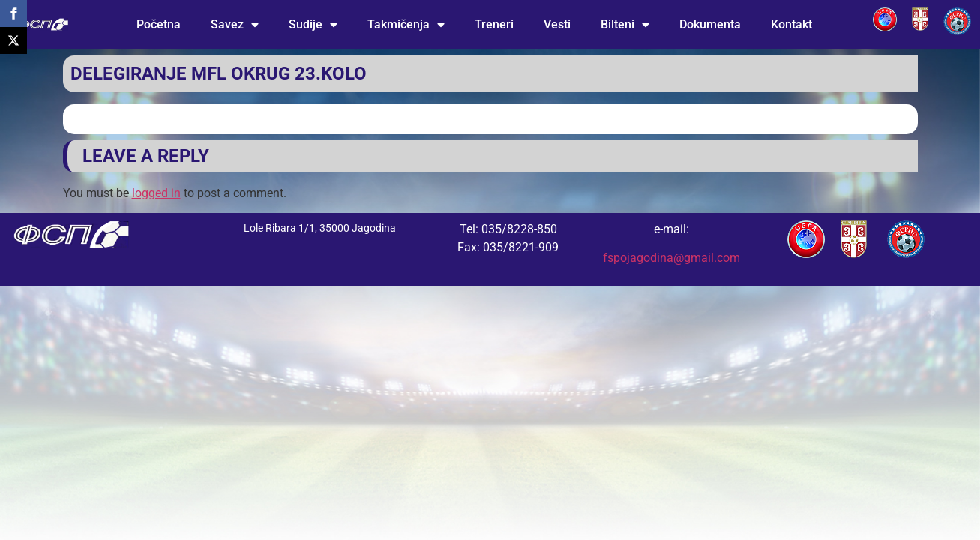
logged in (156, 193)
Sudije (313, 25)
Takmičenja (406, 25)
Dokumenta (710, 24)
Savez (235, 25)
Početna (159, 24)
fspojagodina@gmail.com (671, 258)
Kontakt (791, 24)
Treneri (494, 24)
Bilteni (625, 25)
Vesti (557, 24)
